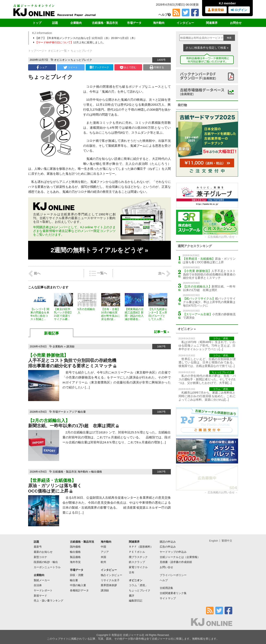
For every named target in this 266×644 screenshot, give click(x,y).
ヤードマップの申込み (173, 552)
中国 (103, 547)
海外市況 (75, 562)
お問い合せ (166, 567)
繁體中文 (227, 541)
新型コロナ (40, 557)
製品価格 (75, 557)
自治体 (38, 585)
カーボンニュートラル (47, 567)
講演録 (70, 346)
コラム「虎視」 (138, 585)
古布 (132, 572)
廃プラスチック (138, 557)
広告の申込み (168, 547)
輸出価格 (97, 472)
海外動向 (159, 23)
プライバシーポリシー (173, 575)
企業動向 (76, 23)
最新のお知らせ (43, 552)
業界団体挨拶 (109, 585)
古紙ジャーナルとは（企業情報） (180, 557)
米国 (103, 557)
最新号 (38, 547)
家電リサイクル (138, 567)
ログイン (239, 10)
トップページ (36, 51)
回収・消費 (77, 575)
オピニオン (61, 60)
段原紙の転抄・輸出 (46, 562)
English (214, 541)
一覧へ (98, 273)
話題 (55, 23)
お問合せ (236, 23)
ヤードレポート (43, 590)
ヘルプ (165, 15)
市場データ (134, 23)
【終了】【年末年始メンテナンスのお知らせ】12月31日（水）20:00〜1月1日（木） (85, 38)
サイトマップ (168, 598)
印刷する (157, 67)
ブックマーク (99, 67)
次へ (164, 274)
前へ (34, 274)
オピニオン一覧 (57, 51)
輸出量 (82, 412)
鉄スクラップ (137, 562)
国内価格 (75, 547)
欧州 (103, 562)
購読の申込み (168, 542)
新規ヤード (40, 596)
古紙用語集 (166, 588)
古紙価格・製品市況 (105, 23)
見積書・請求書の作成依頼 (176, 562)
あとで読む (128, 67)
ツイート (71, 67)
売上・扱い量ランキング (49, 601)
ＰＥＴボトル (137, 552)
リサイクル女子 (110, 580)
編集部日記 (136, 601)
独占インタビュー (111, 575)
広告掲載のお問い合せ (221, 237)
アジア (73, 412)
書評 (132, 596)
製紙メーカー (42, 580)
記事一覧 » (162, 332)
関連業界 (212, 23)
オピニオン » (187, 329)
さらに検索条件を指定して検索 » (207, 48)
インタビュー (185, 23)
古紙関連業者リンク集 (173, 593)
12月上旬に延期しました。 (70, 42)
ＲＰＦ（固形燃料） (141, 547)
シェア (42, 67)
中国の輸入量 (78, 585)
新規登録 (216, 10)
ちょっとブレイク (81, 60)
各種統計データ (79, 590)
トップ (37, 23)
